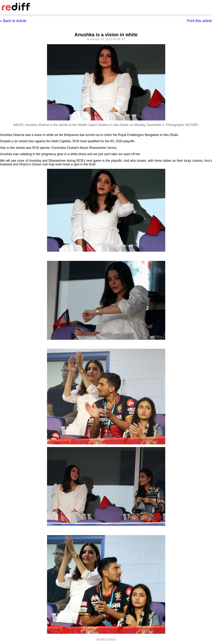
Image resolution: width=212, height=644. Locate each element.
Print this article (199, 21)
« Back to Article (13, 21)
